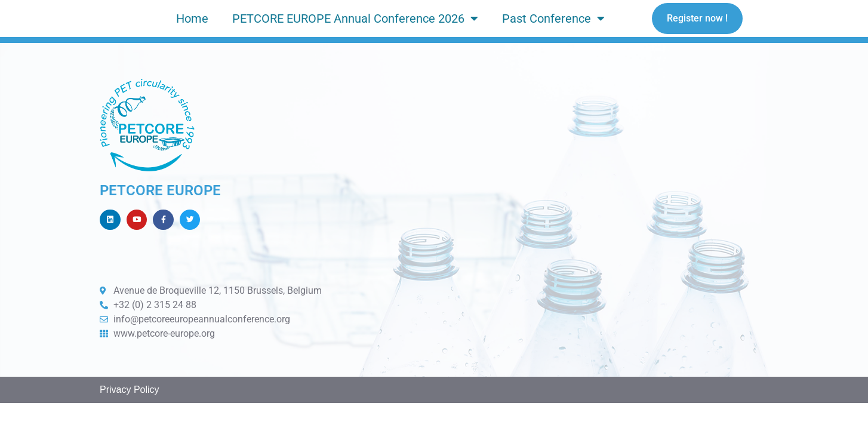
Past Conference (553, 36)
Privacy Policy (130, 430)
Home (192, 36)
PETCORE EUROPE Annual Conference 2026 (355, 36)
